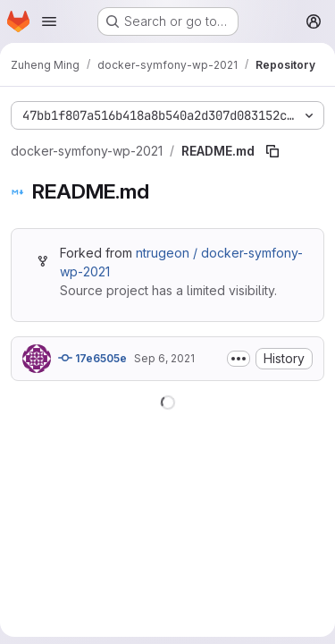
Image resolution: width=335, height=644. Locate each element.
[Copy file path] (272, 151)
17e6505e (92, 358)
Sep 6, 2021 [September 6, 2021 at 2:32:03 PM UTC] (164, 358)
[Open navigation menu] (49, 21)
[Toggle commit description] (239, 359)
